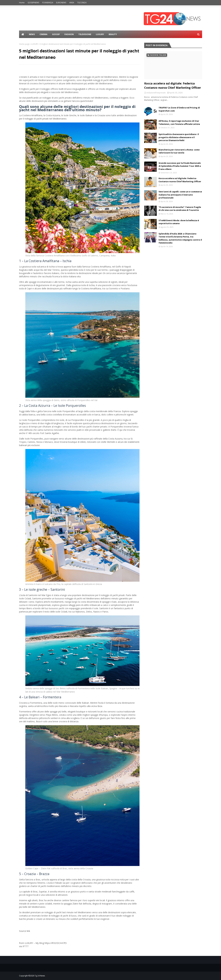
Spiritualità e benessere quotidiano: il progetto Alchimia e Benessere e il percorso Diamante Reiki (179, 137)
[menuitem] (23, 34)
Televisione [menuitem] (85, 34)
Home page (24, 44)
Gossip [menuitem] (56, 34)
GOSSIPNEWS (33, 3)
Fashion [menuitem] (69, 34)
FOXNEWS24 (48, 3)
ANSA (72, 3)
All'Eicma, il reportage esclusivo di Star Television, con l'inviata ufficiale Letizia (179, 122)
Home (22, 3)
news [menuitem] (32, 34)
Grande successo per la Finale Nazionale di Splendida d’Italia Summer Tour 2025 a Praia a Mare (180, 166)
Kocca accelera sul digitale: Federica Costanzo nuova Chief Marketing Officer (173, 85)
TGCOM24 (82, 3)
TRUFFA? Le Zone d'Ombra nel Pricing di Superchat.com (179, 109)
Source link (25, 931)
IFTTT (26, 946)
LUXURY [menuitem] (100, 34)
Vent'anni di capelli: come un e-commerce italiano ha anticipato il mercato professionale (180, 195)
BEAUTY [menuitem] (113, 34)
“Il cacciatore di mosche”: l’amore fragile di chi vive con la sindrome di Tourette (180, 209)
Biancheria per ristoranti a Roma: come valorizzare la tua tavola (179, 151)
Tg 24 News (40, 976)
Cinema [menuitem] (43, 34)
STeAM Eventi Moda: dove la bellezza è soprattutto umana (179, 222)
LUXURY (35, 44)
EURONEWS (61, 3)
